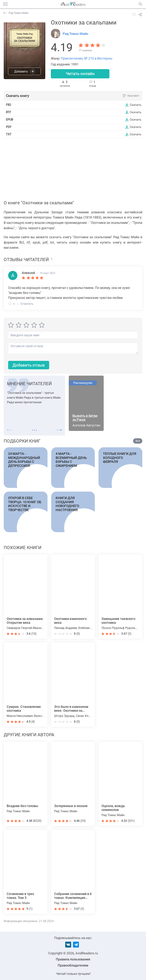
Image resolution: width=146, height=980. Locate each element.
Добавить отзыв (29, 365)
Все (138, 441)
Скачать (136, 105)
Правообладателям (73, 965)
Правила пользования (73, 959)
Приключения (72, 58)
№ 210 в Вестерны (98, 58)
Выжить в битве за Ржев (85, 418)
